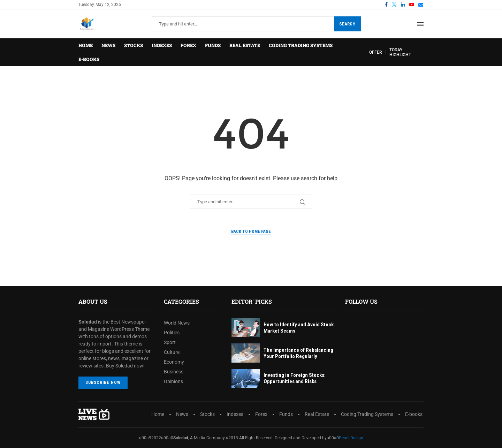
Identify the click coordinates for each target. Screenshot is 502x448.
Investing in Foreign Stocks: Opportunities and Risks (295, 378)
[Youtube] (412, 5)
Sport (170, 342)
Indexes (162, 45)
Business (174, 372)
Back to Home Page (251, 231)
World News (177, 323)
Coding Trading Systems (301, 45)
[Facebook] (386, 5)
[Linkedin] (403, 5)
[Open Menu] (420, 24)
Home (86, 45)
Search (347, 24)
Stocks (134, 45)
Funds (213, 45)
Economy (174, 362)
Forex (188, 45)
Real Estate (245, 45)
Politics (172, 333)
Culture (172, 352)
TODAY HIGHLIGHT (400, 52)
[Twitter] (394, 5)
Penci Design (351, 438)
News (108, 45)
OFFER (376, 52)
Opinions (173, 381)
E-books (89, 59)
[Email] (421, 5)
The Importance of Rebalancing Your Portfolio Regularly (298, 353)
